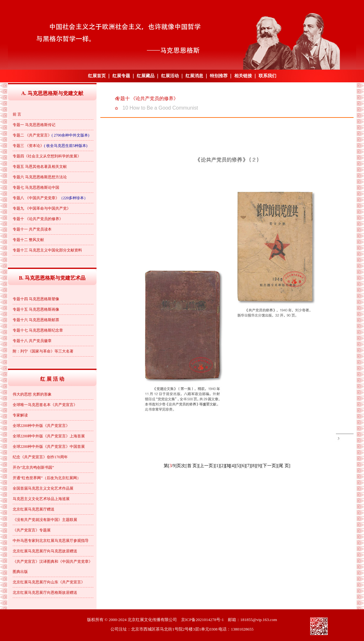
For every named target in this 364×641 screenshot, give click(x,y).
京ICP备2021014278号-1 (202, 620)
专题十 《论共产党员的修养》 (38, 219)
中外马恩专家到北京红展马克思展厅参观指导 (51, 541)
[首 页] (192, 466)
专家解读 (20, 415)
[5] (238, 466)
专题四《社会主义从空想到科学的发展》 (47, 156)
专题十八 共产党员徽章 (32, 341)
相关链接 (243, 76)
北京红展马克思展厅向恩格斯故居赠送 (45, 593)
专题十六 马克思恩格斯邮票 (36, 320)
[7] (248, 466)
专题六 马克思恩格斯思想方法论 (40, 177)
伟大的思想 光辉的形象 (32, 394)
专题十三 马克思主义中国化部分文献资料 (47, 250)
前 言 (17, 114)
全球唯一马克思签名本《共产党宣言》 (45, 405)
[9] (259, 466)
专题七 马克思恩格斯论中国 (36, 187)
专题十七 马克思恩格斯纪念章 (38, 330)
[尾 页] (284, 466)
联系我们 (267, 76)
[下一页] (269, 466)
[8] (253, 466)
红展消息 (194, 76)
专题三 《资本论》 (28, 146)
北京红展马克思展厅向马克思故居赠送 (45, 551)
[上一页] (207, 466)
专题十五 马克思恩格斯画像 (36, 309)
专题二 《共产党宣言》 (32, 135)
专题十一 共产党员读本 (32, 229)
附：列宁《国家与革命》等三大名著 (43, 351)
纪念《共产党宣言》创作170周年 (40, 457)
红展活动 (170, 76)
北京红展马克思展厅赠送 (34, 509)
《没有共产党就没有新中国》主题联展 (45, 520)
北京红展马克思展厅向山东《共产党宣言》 (49, 582)
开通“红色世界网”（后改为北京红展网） (47, 478)
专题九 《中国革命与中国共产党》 (42, 208)
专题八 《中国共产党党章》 (36, 198)
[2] (222, 466)
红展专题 (121, 76)
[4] (233, 466)
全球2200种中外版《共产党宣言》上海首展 (49, 436)
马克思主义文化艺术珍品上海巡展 (41, 499)
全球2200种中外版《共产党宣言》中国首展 (49, 447)
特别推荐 (219, 76)
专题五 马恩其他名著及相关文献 (40, 167)
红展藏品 (146, 76)
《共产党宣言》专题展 (32, 530)
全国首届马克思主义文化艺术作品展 (43, 488)
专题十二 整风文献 (28, 240)
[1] (217, 466)
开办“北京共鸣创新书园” (33, 467)
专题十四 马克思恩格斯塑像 (36, 299)
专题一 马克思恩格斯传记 (34, 125)
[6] (243, 466)
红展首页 (97, 76)
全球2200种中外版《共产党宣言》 (41, 426)
